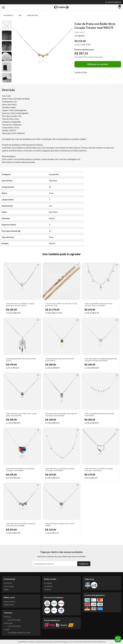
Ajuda (6, 589)
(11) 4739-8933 (14, 626)
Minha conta (9, 605)
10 (78, 44)
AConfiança (8, 15)
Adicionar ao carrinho (98, 64)
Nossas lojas (9, 586)
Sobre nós (8, 583)
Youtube (48, 589)
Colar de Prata (32, 15)
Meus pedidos (10, 601)
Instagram (48, 583)
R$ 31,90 (87, 44)
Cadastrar (84, 564)
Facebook (48, 586)
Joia (20, 15)
